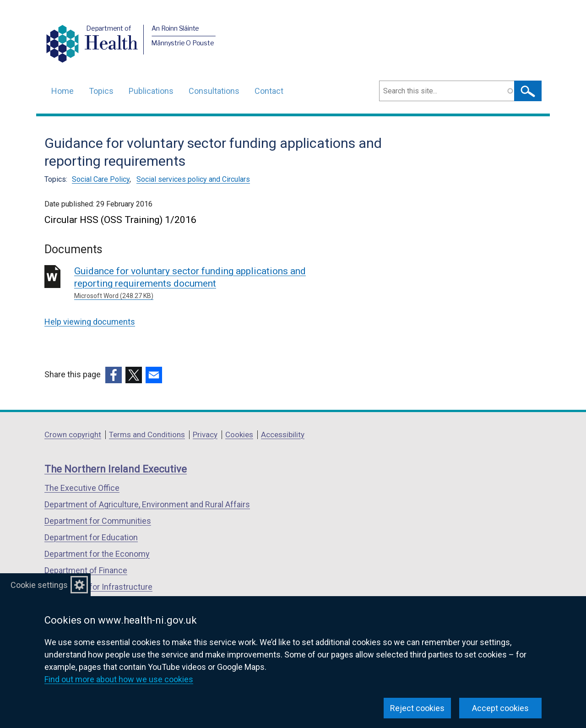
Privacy (205, 435)
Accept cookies (500, 708)
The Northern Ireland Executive (116, 469)
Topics (101, 91)
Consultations (214, 91)
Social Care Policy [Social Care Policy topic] (101, 179)
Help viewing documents (90, 322)
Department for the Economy (97, 554)
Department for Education (91, 537)
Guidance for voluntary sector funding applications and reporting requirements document (206, 283)
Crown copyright (73, 435)
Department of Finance (86, 570)
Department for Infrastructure (98, 587)
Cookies (239, 435)
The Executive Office (82, 488)
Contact (269, 91)
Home (62, 91)
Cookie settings (39, 585)
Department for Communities (98, 521)
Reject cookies (417, 708)
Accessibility (283, 435)
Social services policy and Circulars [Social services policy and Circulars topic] (193, 179)
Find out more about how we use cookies (119, 679)
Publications (151, 91)
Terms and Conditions (147, 435)
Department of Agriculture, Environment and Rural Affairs (147, 504)
